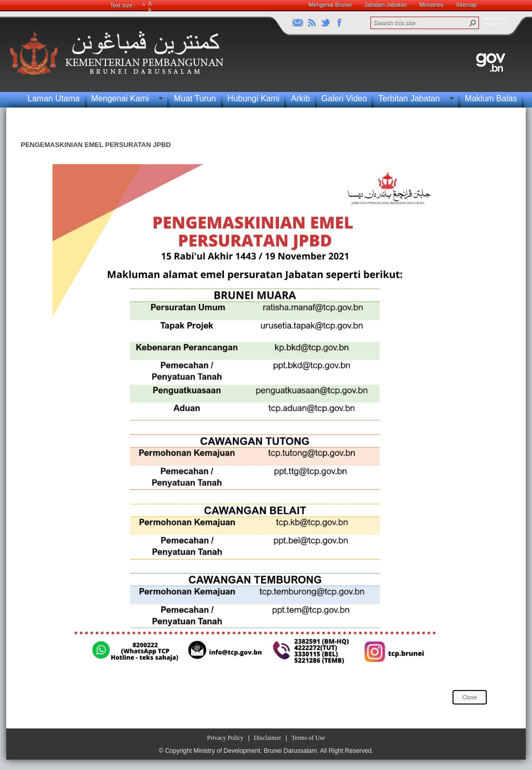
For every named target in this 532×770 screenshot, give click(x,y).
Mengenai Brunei (330, 5)
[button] (473, 23)
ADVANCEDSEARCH (496, 21)
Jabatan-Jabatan (385, 5)
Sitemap (467, 5)
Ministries (431, 5)
